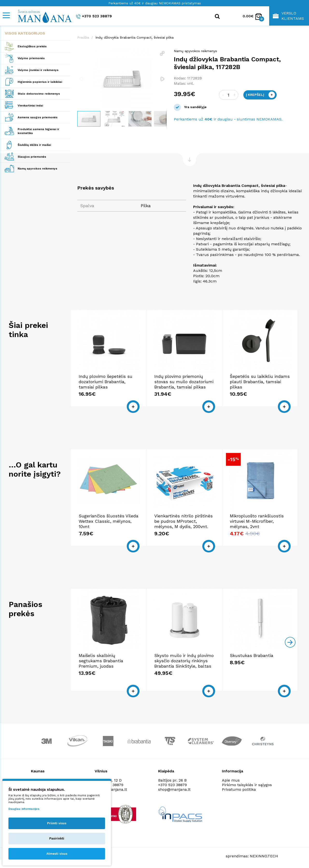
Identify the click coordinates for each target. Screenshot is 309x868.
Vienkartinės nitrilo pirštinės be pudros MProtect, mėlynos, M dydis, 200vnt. (183, 521)
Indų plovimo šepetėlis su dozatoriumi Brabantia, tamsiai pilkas (105, 382)
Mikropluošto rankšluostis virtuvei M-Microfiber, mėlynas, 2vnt (257, 521)
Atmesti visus (57, 854)
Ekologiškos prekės (32, 46)
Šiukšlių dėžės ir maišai (34, 145)
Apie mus (231, 780)
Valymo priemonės (31, 58)
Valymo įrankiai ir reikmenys (38, 70)
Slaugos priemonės (32, 157)
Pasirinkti (57, 838)
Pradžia (83, 37)
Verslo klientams (288, 16)
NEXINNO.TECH (264, 856)
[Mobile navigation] (6, 15)
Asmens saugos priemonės (38, 117)
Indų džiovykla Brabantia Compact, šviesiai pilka (134, 37)
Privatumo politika (239, 789)
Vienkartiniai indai (30, 106)
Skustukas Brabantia (252, 655)
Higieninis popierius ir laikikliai (40, 82)
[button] (162, 53)
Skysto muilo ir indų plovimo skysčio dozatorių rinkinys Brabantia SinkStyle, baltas (184, 661)
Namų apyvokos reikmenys (37, 169)
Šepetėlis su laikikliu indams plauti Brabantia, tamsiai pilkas (260, 382)
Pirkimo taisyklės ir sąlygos (247, 785)
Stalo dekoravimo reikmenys (39, 94)
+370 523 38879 (94, 16)
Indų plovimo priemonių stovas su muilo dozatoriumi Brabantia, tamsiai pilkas (184, 382)
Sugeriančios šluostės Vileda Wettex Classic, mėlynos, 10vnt (109, 521)
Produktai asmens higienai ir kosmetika (38, 131)
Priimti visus (57, 823)
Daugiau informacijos (24, 809)
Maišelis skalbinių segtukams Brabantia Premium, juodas (101, 661)
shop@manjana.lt (174, 789)
